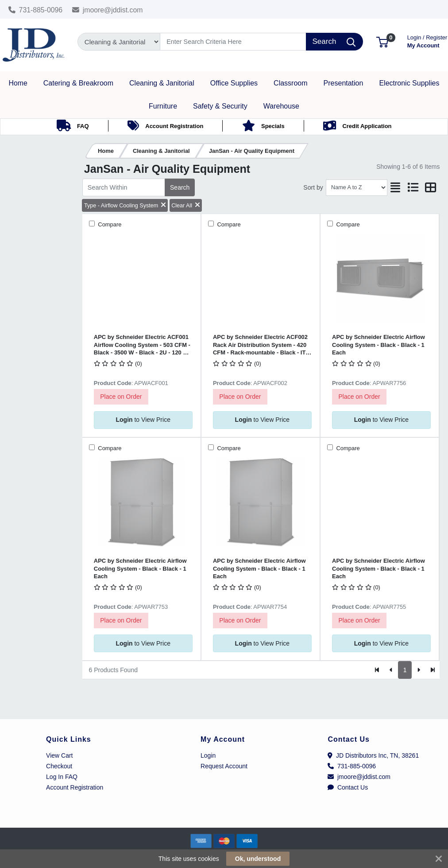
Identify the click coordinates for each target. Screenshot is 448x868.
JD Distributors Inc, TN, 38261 (373, 755)
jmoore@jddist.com (108, 10)
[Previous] (391, 670)
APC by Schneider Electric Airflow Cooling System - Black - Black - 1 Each (378, 345)
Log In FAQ (62, 777)
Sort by (313, 187)
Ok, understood (258, 859)
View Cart (59, 755)
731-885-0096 (36, 10)
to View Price (143, 420)
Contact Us (348, 787)
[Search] (233, 42)
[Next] (419, 670)
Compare (109, 224)
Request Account (224, 766)
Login (208, 755)
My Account (427, 41)
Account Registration (75, 787)
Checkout (59, 766)
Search (180, 187)
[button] (382, 41)
